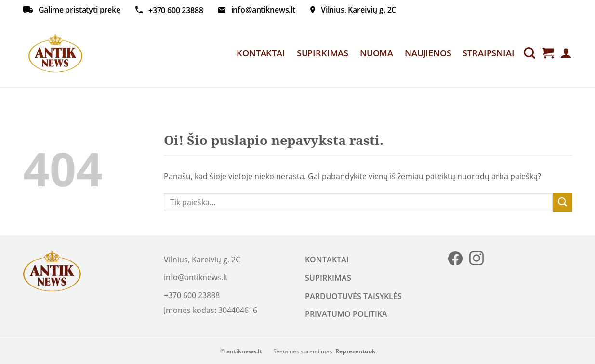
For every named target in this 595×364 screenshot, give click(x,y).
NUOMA (377, 53)
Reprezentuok (355, 351)
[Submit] (562, 202)
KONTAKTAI (261, 53)
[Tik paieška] (529, 53)
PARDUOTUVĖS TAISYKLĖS (353, 296)
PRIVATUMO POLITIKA (346, 314)
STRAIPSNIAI (488, 53)
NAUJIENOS (428, 53)
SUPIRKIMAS (323, 53)
